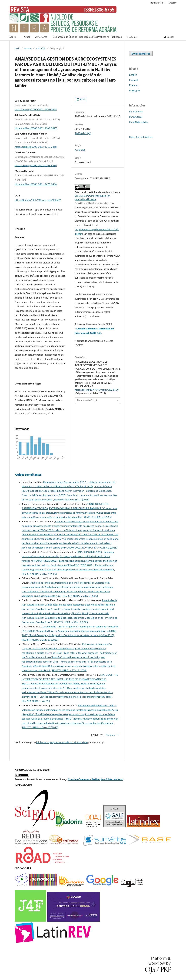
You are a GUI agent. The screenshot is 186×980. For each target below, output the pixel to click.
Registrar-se (157, 3)
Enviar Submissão (141, 54)
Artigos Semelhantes (28, 475)
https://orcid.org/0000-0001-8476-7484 (36, 184)
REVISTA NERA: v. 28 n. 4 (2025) (39, 574)
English (133, 75)
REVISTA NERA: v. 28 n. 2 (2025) (100, 548)
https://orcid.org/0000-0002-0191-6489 (36, 165)
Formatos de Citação (88, 400)
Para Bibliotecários (139, 122)
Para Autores (136, 117)
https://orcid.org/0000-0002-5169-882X (36, 128)
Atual (27, 37)
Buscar (169, 37)
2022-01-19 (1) (83, 133)
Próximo (110, 735)
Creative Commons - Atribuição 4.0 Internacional (96, 779)
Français (134, 85)
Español (133, 80)
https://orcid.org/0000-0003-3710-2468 (36, 147)
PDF (82, 99)
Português (135, 90)
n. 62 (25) (41, 48)
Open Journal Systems (141, 137)
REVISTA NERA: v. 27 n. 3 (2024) (69, 670)
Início (17, 48)
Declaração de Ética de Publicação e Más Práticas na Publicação (87, 37)
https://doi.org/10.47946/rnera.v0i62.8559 (38, 200)
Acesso (173, 3)
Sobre (13, 37)
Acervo (28, 48)
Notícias (132, 37)
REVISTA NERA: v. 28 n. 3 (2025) (72, 499)
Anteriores (41, 37)
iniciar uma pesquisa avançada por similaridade (62, 742)
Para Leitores (136, 112)
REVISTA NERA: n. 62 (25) (98, 517)
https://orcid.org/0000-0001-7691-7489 (36, 109)
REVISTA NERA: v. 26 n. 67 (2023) (40, 640)
